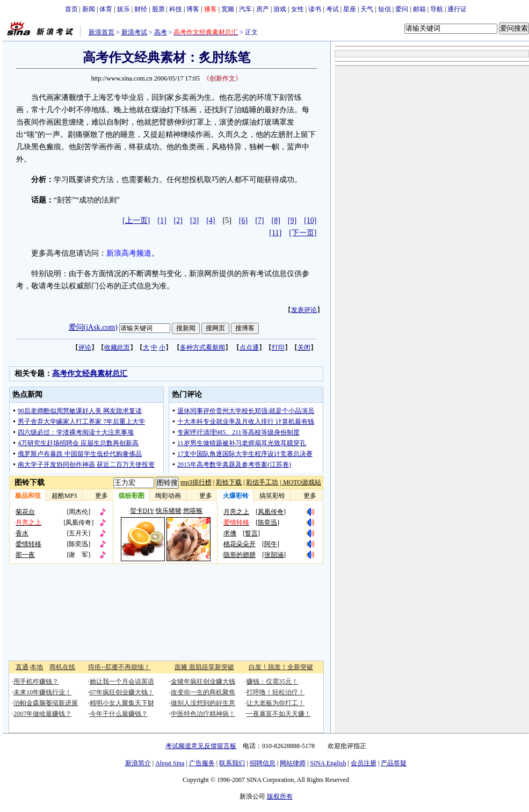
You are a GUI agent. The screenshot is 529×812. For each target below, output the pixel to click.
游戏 (280, 9)
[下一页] (303, 233)
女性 (298, 9)
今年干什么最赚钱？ (119, 714)
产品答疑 (394, 763)
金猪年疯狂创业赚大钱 (203, 682)
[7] (259, 220)
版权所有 (280, 796)
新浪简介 (138, 763)
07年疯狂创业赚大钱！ (122, 692)
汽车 (245, 9)
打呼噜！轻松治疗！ (276, 692)
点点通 (249, 347)
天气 (367, 9)
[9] (292, 220)
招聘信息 (263, 763)
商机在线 (62, 667)
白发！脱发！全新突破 (281, 667)
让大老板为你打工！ (276, 703)
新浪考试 (134, 32)
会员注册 (364, 763)
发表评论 (304, 310)
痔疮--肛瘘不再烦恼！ (119, 667)
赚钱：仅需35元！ (272, 682)
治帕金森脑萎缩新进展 (46, 703)
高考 (161, 32)
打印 (278, 347)
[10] (310, 220)
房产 (263, 9)
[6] (243, 220)
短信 (385, 9)
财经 (141, 9)
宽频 (228, 9)
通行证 (457, 9)
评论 (85, 347)
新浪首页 (102, 32)
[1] (162, 220)
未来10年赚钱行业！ (42, 692)
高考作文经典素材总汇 (90, 374)
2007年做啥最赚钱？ (42, 714)
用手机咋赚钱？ (36, 682)
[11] (275, 233)
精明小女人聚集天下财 (122, 703)
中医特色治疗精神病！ (203, 714)
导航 (437, 9)
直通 (22, 667)
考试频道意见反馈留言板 (201, 746)
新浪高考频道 (129, 253)
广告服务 (202, 763)
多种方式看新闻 (202, 347)
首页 (71, 9)
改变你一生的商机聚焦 (203, 692)
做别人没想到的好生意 (203, 703)
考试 (332, 9)
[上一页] (136, 220)
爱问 (402, 9)
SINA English (328, 763)
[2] (178, 220)
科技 (176, 9)
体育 (106, 9)
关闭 (304, 347)
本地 (37, 667)
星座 (350, 9)
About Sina (170, 763)
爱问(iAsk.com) (93, 327)
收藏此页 (117, 347)
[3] (194, 220)
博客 (193, 9)
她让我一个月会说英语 (122, 682)
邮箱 (419, 9)
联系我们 (232, 763)
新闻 (89, 9)
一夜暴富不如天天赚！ (279, 714)
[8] (276, 220)
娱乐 (124, 9)
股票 (158, 9)
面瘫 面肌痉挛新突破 (204, 667)
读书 (315, 9)
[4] (211, 220)
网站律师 (293, 763)
